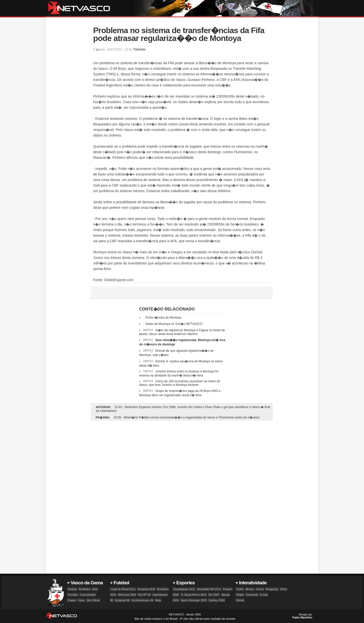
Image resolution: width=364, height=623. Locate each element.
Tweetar (139, 49)
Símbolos (84, 589)
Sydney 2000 (217, 600)
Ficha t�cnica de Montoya (164, 318)
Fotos (81, 600)
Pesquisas (272, 589)
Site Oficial (93, 600)
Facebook (252, 595)
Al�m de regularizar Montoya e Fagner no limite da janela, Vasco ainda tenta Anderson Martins (182, 332)
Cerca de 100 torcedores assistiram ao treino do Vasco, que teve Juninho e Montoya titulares (180, 383)
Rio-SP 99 (144, 595)
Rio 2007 (214, 595)
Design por (302, 616)
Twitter (240, 595)
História (72, 589)
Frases (72, 600)
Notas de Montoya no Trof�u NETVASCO (174, 324)
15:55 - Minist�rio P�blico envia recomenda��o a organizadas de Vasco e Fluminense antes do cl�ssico (187, 417)
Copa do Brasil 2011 (123, 589)
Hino (95, 589)
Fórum (260, 589)
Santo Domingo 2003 (194, 600)
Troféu (240, 589)
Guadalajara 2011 (184, 589)
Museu (250, 589)
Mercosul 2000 (127, 595)
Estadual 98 (122, 600)
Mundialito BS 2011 (209, 589)
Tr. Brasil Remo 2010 (194, 595)
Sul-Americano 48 (142, 600)
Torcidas (73, 595)
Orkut (283, 589)
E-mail (264, 595)
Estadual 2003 (146, 589)
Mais (158, 600)
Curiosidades (88, 595)
